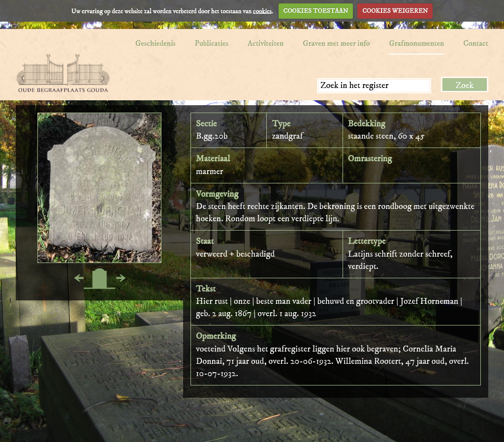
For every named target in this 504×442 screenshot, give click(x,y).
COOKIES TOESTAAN (316, 11)
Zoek (465, 86)
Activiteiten (266, 43)
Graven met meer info (336, 43)
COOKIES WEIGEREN (395, 11)
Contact (476, 43)
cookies (262, 11)
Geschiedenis (156, 43)
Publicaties (212, 43)
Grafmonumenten (417, 43)
